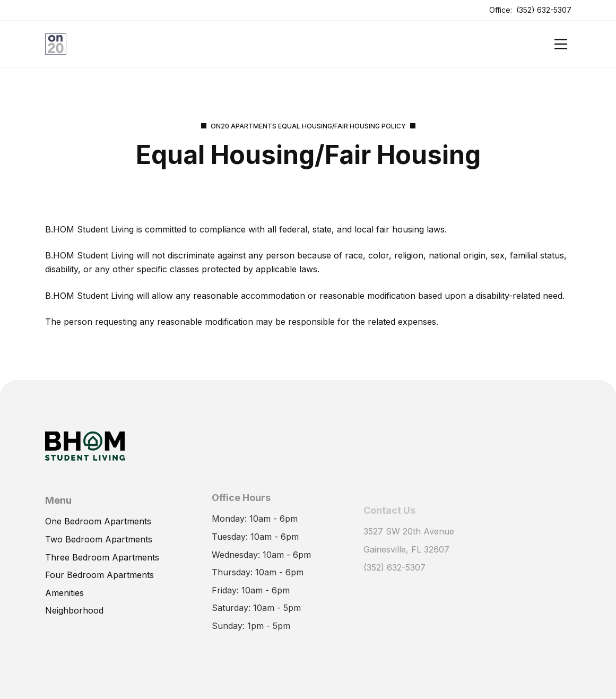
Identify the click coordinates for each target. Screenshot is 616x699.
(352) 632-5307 (544, 10)
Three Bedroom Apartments (102, 555)
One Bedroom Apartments (98, 519)
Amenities (64, 590)
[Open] (561, 44)
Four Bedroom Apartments (99, 573)
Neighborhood (74, 608)
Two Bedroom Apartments (99, 537)
